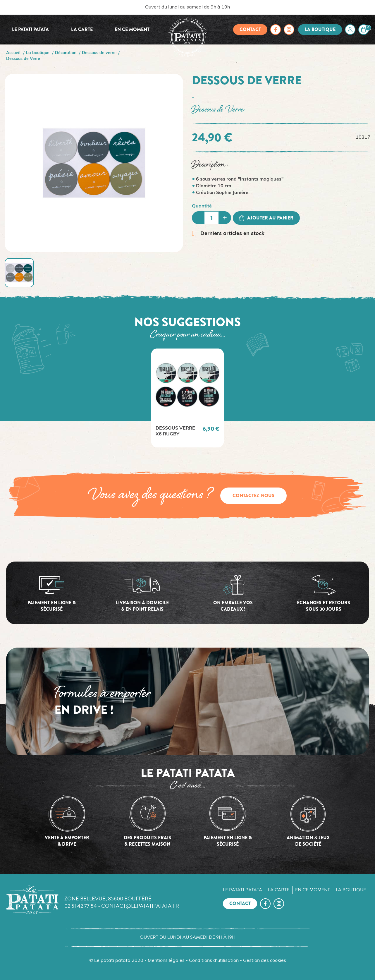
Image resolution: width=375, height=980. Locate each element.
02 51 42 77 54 (81, 906)
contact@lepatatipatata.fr (140, 906)
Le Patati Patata (30, 29)
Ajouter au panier (266, 218)
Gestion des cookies (265, 961)
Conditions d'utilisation (214, 961)
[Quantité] (211, 218)
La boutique (320, 29)
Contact (250, 29)
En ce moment (132, 29)
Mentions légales (166, 961)
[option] (187, 398)
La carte (82, 29)
